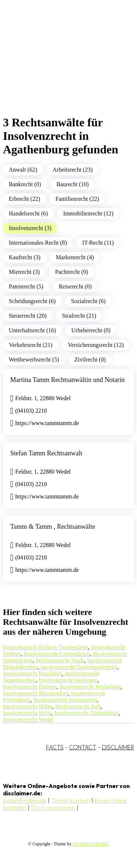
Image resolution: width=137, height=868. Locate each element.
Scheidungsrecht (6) (32, 301)
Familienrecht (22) (77, 199)
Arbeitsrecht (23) (73, 170)
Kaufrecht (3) (25, 257)
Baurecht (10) (72, 184)
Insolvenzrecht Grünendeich (57, 654)
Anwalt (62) (23, 170)
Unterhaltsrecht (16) (32, 330)
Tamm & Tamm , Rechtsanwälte (53, 527)
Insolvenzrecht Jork (78, 706)
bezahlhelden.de (25, 800)
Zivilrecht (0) (90, 360)
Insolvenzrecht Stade (60, 660)
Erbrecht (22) (24, 199)
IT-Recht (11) (98, 243)
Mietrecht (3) (24, 272)
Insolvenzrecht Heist (27, 713)
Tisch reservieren (53, 808)
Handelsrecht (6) (28, 213)
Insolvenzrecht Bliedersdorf (35, 693)
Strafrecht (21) (79, 316)
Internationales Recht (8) (38, 243)
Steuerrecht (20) (28, 316)
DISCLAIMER (118, 747)
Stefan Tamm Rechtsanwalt (46, 453)
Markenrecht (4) (75, 257)
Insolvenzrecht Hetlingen (68, 680)
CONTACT (83, 747)
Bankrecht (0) (25, 184)
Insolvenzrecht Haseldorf (32, 674)
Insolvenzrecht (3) (30, 228)
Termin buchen (71, 800)
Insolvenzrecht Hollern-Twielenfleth (45, 647)
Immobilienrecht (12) (88, 213)
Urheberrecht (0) (91, 330)
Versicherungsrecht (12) (96, 345)
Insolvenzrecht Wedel (28, 720)
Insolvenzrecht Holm (28, 706)
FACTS (55, 747)
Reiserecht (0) (75, 286)
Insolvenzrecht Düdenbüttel (86, 713)
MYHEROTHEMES (91, 844)
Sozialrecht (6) (88, 301)
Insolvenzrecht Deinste (30, 687)
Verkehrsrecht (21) (31, 345)
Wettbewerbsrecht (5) (34, 360)
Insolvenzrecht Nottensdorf (65, 700)
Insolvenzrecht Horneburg (90, 687)
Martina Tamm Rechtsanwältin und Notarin (67, 380)
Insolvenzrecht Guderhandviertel (79, 667)
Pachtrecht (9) (72, 272)
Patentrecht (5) (26, 286)
